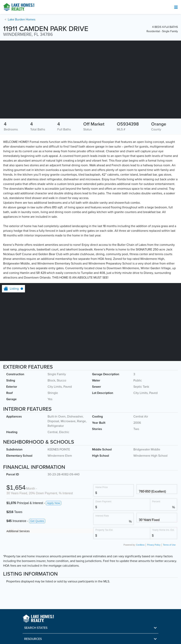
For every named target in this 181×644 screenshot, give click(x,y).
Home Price (102, 487)
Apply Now (54, 503)
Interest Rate (102, 516)
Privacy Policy (154, 545)
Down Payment (103, 501)
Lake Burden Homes (22, 19)
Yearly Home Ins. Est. (163, 530)
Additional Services (18, 531)
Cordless (140, 545)
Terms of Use (169, 545)
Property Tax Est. (104, 530)
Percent (156, 501)
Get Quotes (37, 521)
